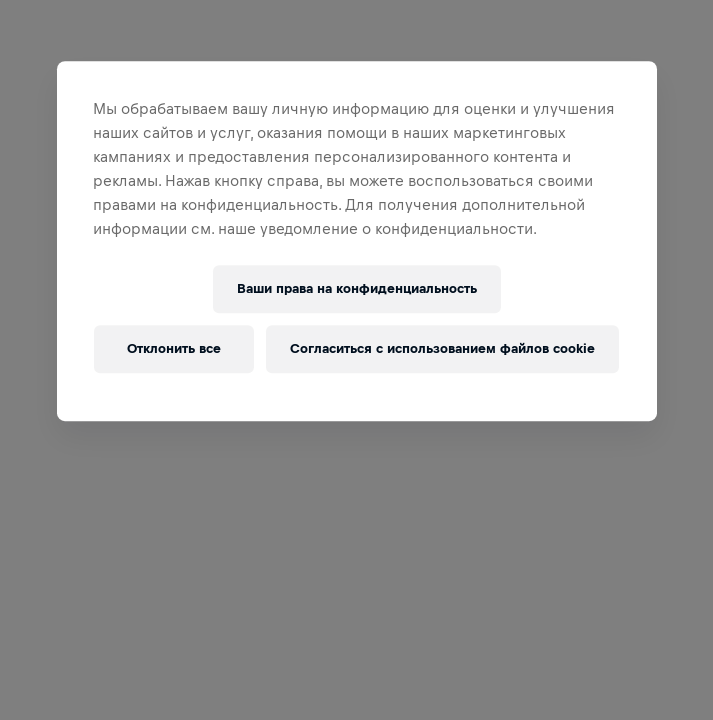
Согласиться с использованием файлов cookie (442, 348)
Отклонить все (174, 348)
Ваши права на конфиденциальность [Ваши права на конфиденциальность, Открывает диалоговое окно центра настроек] (357, 288)
